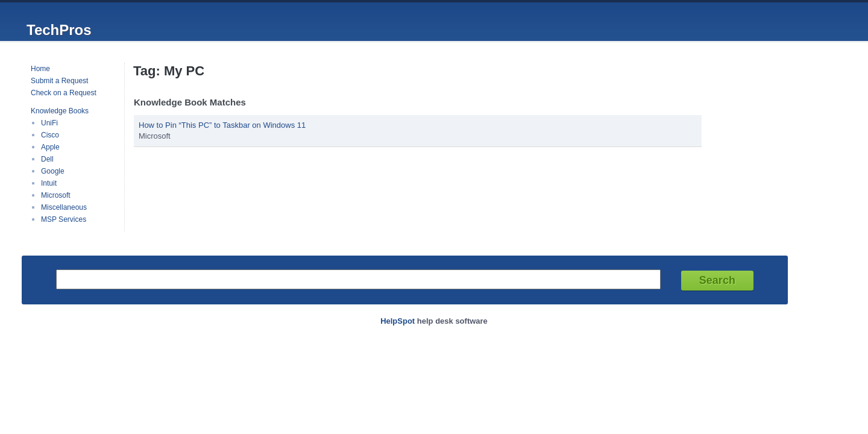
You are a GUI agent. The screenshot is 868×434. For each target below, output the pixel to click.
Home (40, 69)
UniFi (49, 123)
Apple (50, 147)
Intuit (49, 183)
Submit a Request (59, 81)
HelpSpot (398, 321)
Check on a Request (64, 93)
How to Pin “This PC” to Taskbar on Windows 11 (222, 125)
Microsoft (56, 195)
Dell (47, 159)
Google (53, 171)
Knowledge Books (60, 111)
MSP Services (64, 219)
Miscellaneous (64, 207)
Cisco (50, 135)
